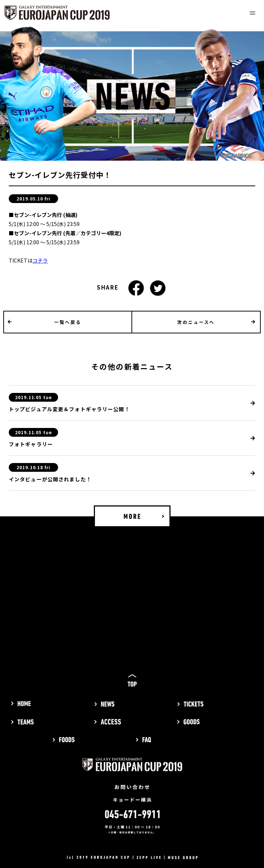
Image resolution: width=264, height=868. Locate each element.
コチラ (40, 260)
